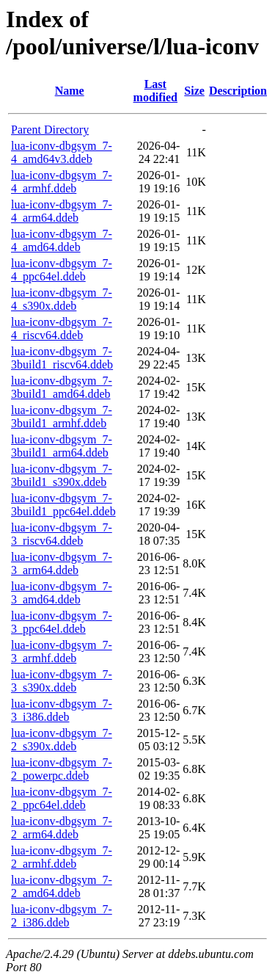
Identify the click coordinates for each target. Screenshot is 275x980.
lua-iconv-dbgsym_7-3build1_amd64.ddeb (62, 387)
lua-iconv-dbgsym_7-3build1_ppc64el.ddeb (63, 505)
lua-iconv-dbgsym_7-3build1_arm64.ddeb (62, 446)
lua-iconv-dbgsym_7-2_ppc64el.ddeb (62, 798)
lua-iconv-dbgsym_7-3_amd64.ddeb (62, 593)
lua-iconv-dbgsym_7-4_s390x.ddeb (62, 299)
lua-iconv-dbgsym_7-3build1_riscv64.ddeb (62, 358)
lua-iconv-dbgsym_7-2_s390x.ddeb (62, 740)
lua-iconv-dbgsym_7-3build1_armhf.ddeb (62, 417)
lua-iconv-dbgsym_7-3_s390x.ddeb (62, 681)
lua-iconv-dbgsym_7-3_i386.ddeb (62, 710)
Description (238, 91)
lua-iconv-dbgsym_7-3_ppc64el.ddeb (62, 622)
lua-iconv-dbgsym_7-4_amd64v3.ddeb (62, 152)
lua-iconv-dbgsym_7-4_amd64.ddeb (62, 240)
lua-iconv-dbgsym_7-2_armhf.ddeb (62, 857)
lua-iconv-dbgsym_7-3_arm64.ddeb (62, 563)
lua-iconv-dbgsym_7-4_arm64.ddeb (62, 211)
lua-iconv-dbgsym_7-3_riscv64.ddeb (62, 534)
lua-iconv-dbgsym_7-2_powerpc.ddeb (62, 769)
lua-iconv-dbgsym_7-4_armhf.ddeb (62, 182)
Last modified (155, 91)
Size (194, 91)
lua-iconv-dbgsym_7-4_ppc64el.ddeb (62, 270)
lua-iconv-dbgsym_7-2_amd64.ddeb (62, 886)
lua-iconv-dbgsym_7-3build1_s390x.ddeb (62, 475)
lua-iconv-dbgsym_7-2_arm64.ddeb (62, 828)
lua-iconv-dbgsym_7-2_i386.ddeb (62, 916)
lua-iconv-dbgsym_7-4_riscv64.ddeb (62, 329)
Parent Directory (50, 130)
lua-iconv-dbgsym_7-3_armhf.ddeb (62, 651)
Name (70, 91)
